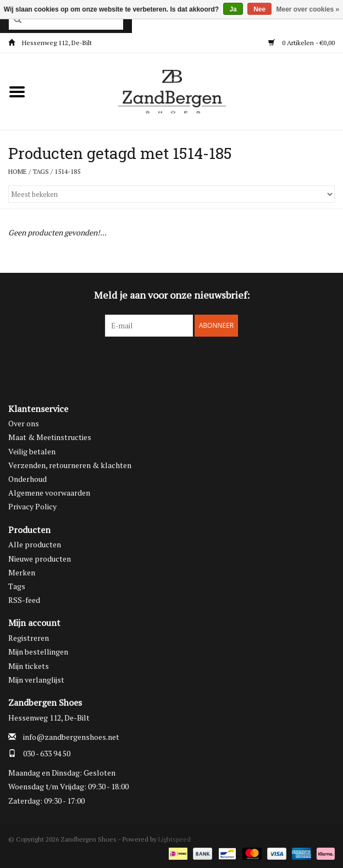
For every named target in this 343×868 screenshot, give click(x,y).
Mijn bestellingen (38, 652)
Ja (233, 9)
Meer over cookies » (308, 9)
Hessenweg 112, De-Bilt (50, 43)
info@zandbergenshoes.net (71, 737)
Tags (41, 171)
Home (18, 171)
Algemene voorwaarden (49, 493)
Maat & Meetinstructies (50, 437)
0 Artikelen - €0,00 (301, 43)
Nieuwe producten (40, 559)
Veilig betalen (32, 451)
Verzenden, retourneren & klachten (70, 465)
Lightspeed (175, 839)
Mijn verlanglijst (36, 680)
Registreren (29, 638)
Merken (22, 572)
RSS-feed (24, 600)
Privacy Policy (32, 506)
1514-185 (67, 171)
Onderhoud (27, 479)
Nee (259, 9)
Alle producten (35, 544)
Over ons (24, 423)
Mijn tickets (29, 666)
